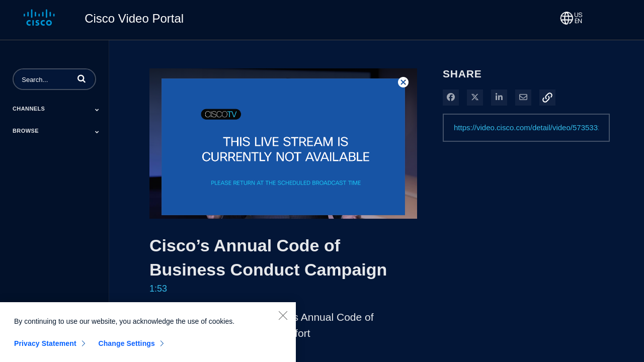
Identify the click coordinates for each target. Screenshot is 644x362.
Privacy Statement (45, 347)
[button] (82, 78)
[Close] (283, 319)
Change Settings (127, 347)
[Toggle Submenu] (97, 110)
